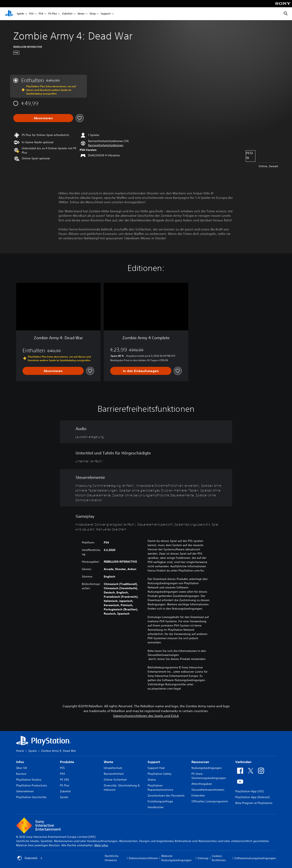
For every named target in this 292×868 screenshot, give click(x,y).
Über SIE (22, 768)
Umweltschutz (113, 768)
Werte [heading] (108, 762)
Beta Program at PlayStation (254, 803)
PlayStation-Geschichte (31, 797)
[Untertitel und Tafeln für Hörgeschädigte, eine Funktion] (146, 456)
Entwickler (198, 795)
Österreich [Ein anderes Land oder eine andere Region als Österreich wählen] (30, 858)
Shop (93, 14)
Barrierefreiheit (114, 774)
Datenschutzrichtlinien (143, 858)
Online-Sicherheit (115, 780)
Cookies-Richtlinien (219, 858)
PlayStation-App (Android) (252, 797)
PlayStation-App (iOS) (249, 791)
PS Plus (53, 14)
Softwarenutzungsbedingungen (255, 858)
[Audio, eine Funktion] (146, 432)
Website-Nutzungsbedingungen (176, 858)
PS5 (31, 14)
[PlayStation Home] (9, 14)
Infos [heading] (20, 762)
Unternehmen (25, 791)
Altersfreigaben (202, 784)
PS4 (41, 14)
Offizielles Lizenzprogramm (210, 801)
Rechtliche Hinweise (112, 858)
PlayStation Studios (29, 780)
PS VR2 (64, 780)
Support (106, 14)
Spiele (20, 14)
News (81, 14)
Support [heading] (154, 762)
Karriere (21, 774)
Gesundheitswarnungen (163, 655)
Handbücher (156, 807)
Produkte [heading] (67, 762)
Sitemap (203, 858)
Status (152, 780)
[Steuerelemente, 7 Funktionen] (146, 488)
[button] (106, 145)
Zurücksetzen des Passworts (166, 795)
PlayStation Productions (32, 785)
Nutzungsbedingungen (207, 768)
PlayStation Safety (159, 774)
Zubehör (67, 14)
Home (20, 751)
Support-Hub (156, 768)
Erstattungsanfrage (160, 801)
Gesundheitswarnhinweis (208, 790)
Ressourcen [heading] (200, 762)
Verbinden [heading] (243, 762)
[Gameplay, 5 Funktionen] (146, 522)
